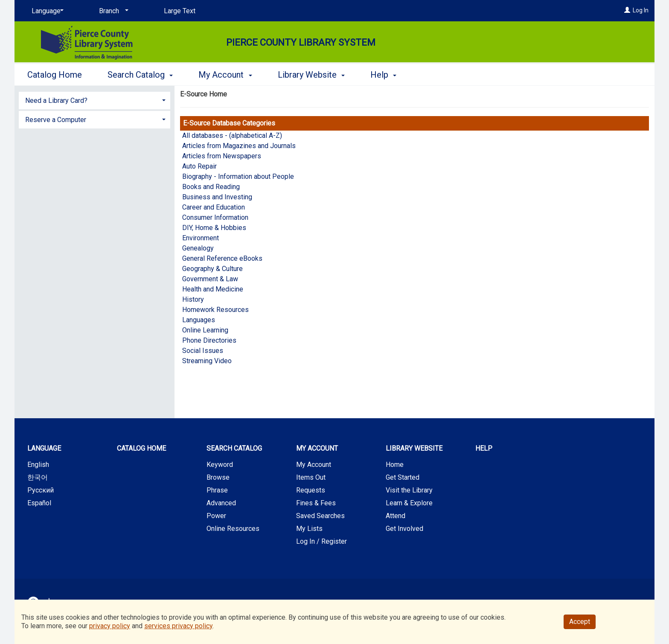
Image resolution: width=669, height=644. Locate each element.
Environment (201, 238)
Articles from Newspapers (222, 156)
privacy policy (110, 626)
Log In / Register (321, 541)
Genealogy (198, 248)
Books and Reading (211, 187)
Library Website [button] (311, 75)
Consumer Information (215, 217)
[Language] (46, 11)
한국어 (38, 477)
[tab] (95, 100)
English (38, 465)
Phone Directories (209, 340)
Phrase (217, 490)
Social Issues (203, 351)
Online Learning (205, 330)
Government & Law (210, 279)
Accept (580, 622)
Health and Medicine (213, 289)
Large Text (180, 11)
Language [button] (44, 448)
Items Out (311, 477)
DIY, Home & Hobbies (214, 228)
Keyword (220, 465)
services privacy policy (178, 626)
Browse (218, 477)
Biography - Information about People (238, 176)
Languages (199, 320)
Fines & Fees (316, 503)
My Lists (309, 529)
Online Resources (233, 529)
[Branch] (112, 11)
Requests (311, 490)
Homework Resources (215, 310)
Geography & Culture (212, 269)
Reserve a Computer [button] (56, 120)
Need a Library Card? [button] (56, 101)
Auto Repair (199, 166)
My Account (314, 465)
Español (39, 503)
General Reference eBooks (222, 258)
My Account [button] (225, 75)
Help (484, 448)
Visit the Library (409, 490)
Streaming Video (207, 361)
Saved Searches (320, 516)
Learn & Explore (409, 503)
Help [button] (383, 75)
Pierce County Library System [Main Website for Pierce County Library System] (301, 42)
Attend (396, 516)
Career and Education (214, 207)
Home (395, 465)
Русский (41, 490)
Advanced (221, 503)
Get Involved (404, 529)
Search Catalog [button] (140, 75)
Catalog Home (55, 75)
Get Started (403, 477)
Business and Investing (217, 197)
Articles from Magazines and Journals (239, 146)
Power (216, 516)
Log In (641, 10)
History (193, 299)
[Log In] (627, 10)
